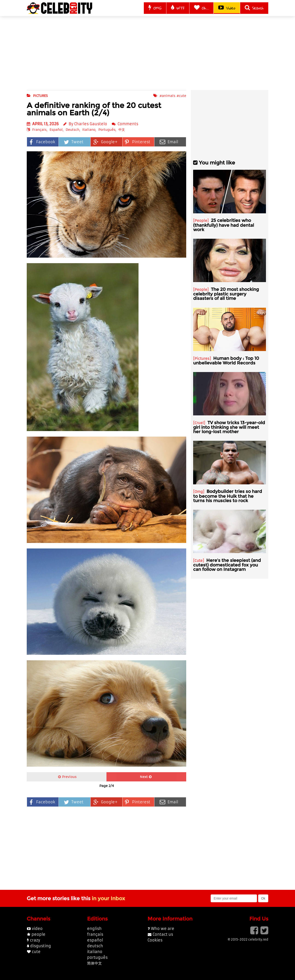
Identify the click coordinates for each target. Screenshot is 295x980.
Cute (199, 561)
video (37, 929)
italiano (95, 952)
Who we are (163, 929)
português (97, 957)
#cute (181, 96)
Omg (199, 492)
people (38, 934)
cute (36, 952)
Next (146, 777)
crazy (35, 940)
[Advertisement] (147, 53)
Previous (67, 777)
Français (39, 130)
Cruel (199, 423)
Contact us (163, 934)
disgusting (41, 946)
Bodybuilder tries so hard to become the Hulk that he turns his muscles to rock (228, 496)
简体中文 (94, 963)
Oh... (201, 8)
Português (107, 130)
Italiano (89, 130)
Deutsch (72, 130)
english (94, 929)
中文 (122, 130)
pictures (40, 96)
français (95, 934)
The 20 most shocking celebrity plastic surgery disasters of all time (226, 294)
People (201, 221)
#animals (167, 96)
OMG (155, 8)
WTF (178, 8)
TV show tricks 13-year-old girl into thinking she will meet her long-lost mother (229, 427)
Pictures (202, 359)
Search (254, 8)
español (95, 940)
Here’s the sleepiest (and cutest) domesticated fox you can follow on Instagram (227, 565)
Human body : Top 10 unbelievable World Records (226, 360)
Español (56, 130)
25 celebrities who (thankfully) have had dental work (224, 225)
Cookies (155, 940)
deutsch (95, 946)
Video (227, 8)
